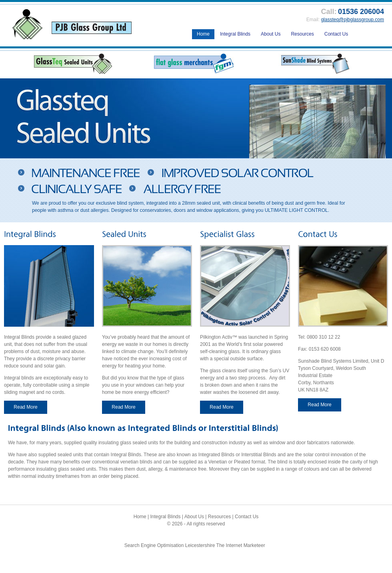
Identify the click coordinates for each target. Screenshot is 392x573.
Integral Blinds (235, 34)
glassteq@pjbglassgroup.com (352, 20)
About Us (271, 34)
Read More (25, 407)
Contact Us (336, 34)
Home (203, 34)
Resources (302, 34)
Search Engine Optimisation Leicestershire (170, 545)
